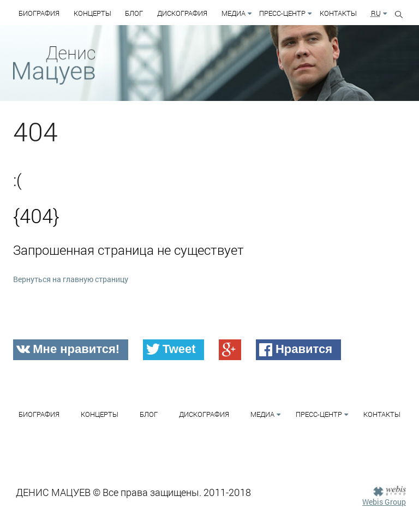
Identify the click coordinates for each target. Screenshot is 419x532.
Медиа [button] (234, 13)
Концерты (92, 13)
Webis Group (384, 502)
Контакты (338, 13)
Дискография (182, 13)
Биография (39, 13)
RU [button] (376, 13)
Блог (134, 13)
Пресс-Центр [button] (282, 13)
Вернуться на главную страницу (71, 279)
